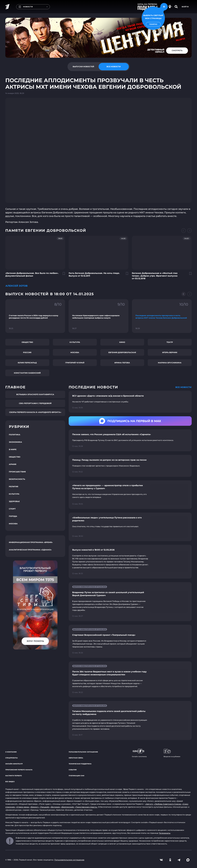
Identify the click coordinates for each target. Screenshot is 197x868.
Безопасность (17, 479)
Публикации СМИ (76, 776)
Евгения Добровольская (122, 352)
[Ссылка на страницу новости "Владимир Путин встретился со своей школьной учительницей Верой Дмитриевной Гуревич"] (130, 602)
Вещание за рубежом (172, 753)
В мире (13, 449)
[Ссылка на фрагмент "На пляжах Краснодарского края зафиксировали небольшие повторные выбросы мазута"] (99, 316)
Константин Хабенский (27, 373)
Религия (14, 487)
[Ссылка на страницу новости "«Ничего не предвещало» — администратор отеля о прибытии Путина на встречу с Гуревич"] (130, 495)
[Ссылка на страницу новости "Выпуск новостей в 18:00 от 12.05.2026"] (130, 562)
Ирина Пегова (122, 363)
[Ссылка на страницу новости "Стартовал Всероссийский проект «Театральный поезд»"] (130, 641)
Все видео (10, 782)
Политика (15, 435)
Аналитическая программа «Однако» (30, 550)
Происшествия (17, 472)
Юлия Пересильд (27, 363)
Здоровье (14, 501)
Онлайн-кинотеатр (14, 764)
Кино (122, 342)
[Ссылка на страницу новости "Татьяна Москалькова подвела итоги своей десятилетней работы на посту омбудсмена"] (130, 720)
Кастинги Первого (14, 776)
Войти (185, 7)
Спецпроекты (11, 758)
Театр (170, 342)
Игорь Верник (170, 352)
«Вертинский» (68, 807)
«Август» (149, 804)
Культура (75, 342)
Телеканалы (165, 833)
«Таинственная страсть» (86, 807)
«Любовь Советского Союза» (168, 804)
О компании (11, 752)
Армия (13, 464)
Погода (13, 516)
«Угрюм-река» (23, 807)
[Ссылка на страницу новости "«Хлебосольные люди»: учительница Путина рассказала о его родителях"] (130, 527)
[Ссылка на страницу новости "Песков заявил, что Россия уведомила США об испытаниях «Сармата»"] (130, 440)
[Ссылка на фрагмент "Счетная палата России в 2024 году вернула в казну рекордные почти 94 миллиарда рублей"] (35, 316)
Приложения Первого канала (19, 770)
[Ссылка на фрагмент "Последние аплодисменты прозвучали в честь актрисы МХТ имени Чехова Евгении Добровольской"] (162, 316)
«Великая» (55, 807)
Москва (75, 352)
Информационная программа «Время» (31, 542)
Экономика (15, 442)
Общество (27, 342)
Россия (27, 352)
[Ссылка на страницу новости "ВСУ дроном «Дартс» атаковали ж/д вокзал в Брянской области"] (130, 402)
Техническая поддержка (80, 764)
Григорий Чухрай (75, 363)
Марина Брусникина (170, 363)
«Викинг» (34, 807)
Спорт (12, 509)
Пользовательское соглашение (83, 752)
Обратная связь (76, 758)
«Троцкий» (45, 807)
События (73, 770)
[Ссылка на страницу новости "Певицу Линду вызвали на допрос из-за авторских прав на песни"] (130, 466)
